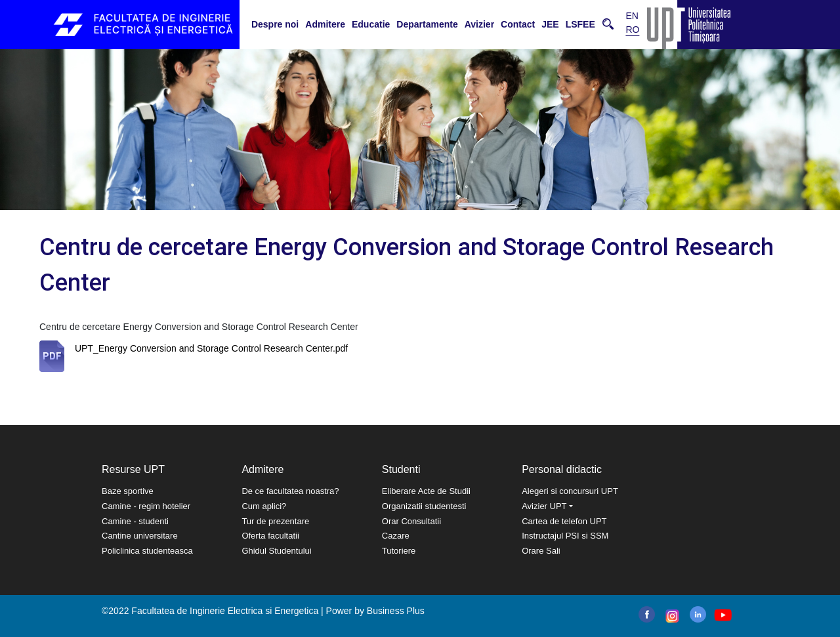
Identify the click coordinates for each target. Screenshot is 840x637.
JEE (550, 24)
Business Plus (396, 611)
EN (632, 16)
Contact (518, 24)
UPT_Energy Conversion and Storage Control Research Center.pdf (211, 348)
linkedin (698, 614)
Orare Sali (541, 551)
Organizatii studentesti (424, 506)
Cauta (608, 24)
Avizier (479, 24)
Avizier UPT (544, 506)
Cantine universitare (140, 536)
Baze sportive (128, 491)
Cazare (396, 536)
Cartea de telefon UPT (564, 521)
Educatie (371, 24)
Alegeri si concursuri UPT (570, 491)
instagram (671, 616)
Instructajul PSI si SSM (565, 536)
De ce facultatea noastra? (290, 491)
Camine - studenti (135, 521)
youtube (722, 615)
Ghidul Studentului (276, 551)
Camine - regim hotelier (146, 506)
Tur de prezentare (275, 521)
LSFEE (580, 24)
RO (632, 30)
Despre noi (275, 24)
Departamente (427, 24)
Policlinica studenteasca (147, 551)
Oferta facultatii (270, 536)
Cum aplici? (264, 506)
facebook (647, 614)
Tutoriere (399, 551)
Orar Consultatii (411, 521)
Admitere (325, 24)
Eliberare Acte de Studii (426, 491)
